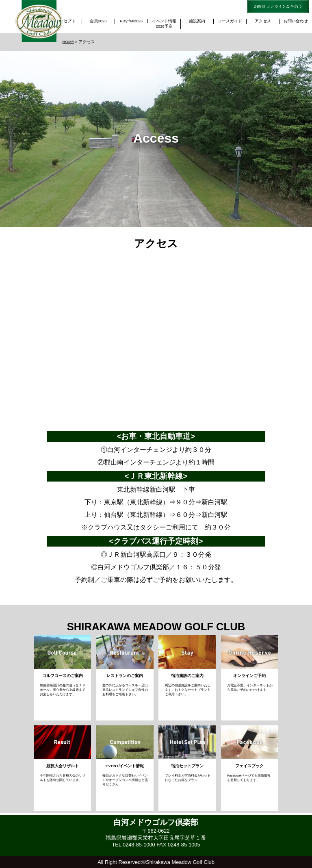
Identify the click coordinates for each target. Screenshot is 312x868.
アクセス (263, 21)
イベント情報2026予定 (164, 24)
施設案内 (197, 21)
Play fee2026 (131, 21)
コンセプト (65, 21)
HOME (68, 42)
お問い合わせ (296, 21)
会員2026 (100, 21)
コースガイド (230, 21)
